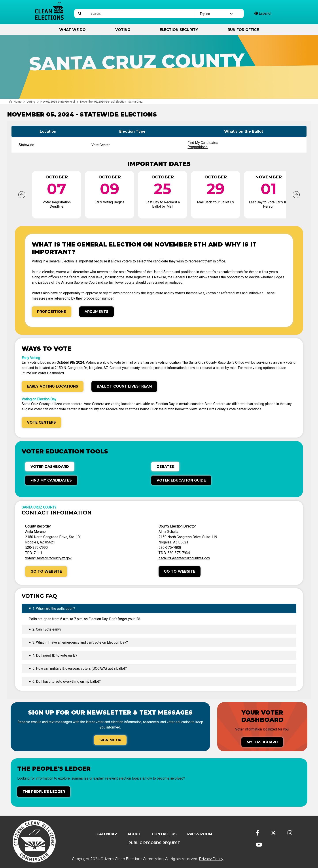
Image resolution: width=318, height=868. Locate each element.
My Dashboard (262, 742)
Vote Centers (41, 422)
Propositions (198, 147)
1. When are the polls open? (54, 609)
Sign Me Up (110, 740)
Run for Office (243, 30)
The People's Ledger (44, 792)
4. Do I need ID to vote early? (55, 655)
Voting (123, 30)
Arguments (97, 312)
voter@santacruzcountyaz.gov (48, 558)
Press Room (200, 834)
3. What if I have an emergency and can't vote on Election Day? (80, 642)
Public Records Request (154, 843)
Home (15, 102)
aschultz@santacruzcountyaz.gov (184, 558)
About (134, 834)
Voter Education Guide (181, 480)
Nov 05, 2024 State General (58, 102)
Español (263, 13)
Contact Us (164, 834)
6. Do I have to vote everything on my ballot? (67, 682)
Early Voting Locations (53, 386)
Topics (216, 14)
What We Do (72, 30)
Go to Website (46, 571)
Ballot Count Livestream (124, 386)
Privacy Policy (211, 859)
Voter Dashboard (50, 467)
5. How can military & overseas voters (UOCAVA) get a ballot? (80, 668)
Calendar (107, 834)
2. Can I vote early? (47, 629)
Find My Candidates (203, 143)
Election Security (179, 30)
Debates (165, 467)
